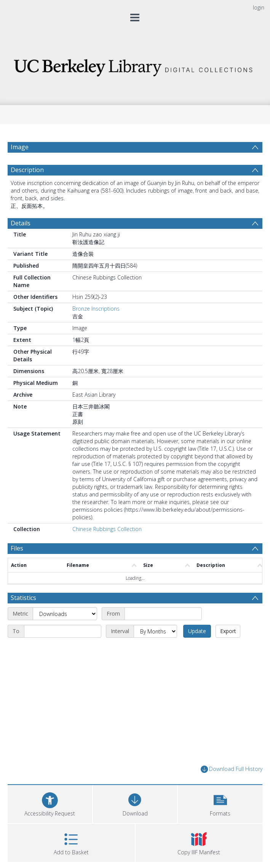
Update (197, 631)
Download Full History (232, 769)
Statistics (23, 598)
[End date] (63, 631)
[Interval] (155, 631)
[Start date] (163, 614)
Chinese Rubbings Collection (107, 529)
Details (21, 223)
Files (17, 548)
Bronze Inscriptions (96, 309)
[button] (220, 803)
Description (27, 170)
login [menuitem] (259, 7)
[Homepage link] (135, 66)
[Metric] (65, 614)
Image (20, 147)
